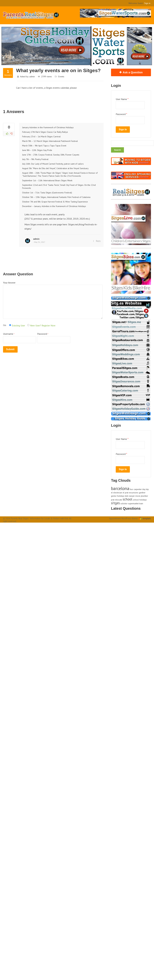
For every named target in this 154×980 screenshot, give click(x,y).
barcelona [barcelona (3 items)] (120, 488)
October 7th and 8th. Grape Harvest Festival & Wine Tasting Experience (55, 202)
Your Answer (9, 283)
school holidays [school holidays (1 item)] (140, 500)
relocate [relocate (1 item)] (119, 500)
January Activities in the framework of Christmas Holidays (48, 127)
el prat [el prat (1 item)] (126, 493)
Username (20, 338)
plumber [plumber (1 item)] (144, 496)
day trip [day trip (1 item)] (145, 489)
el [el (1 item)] (112, 493)
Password (54, 338)
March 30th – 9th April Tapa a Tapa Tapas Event (44, 146)
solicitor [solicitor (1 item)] (124, 503)
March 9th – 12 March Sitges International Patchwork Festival (50, 141)
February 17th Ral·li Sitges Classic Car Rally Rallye (45, 132)
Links (27, 214)
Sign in (147, 3)
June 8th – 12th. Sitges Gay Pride (37, 150)
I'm (5, 325)
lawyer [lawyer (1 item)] (132, 496)
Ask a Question (133, 72)
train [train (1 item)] (141, 503)
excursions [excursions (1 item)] (134, 493)
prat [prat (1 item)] (113, 500)
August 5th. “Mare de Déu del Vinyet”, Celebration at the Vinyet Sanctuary (55, 168)
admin (32, 77)
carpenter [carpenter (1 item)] (138, 489)
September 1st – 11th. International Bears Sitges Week (47, 180)
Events (61, 77)
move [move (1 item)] (138, 496)
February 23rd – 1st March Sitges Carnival (41, 137)
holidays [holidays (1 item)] (121, 496)
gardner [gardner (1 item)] (142, 493)
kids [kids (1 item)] (127, 496)
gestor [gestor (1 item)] (114, 496)
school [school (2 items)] (127, 499)
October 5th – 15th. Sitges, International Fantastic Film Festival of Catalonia (56, 197)
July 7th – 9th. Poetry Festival (35, 159)
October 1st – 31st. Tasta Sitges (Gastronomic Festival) (47, 193)
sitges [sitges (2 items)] (115, 503)
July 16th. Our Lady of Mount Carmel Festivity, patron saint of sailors (53, 164)
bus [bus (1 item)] (132, 489)
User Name (122, 99)
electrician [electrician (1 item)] (118, 493)
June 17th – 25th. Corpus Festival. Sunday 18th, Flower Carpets (51, 155)
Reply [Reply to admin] (98, 241)
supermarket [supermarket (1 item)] (133, 503)
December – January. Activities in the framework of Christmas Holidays (54, 206)
